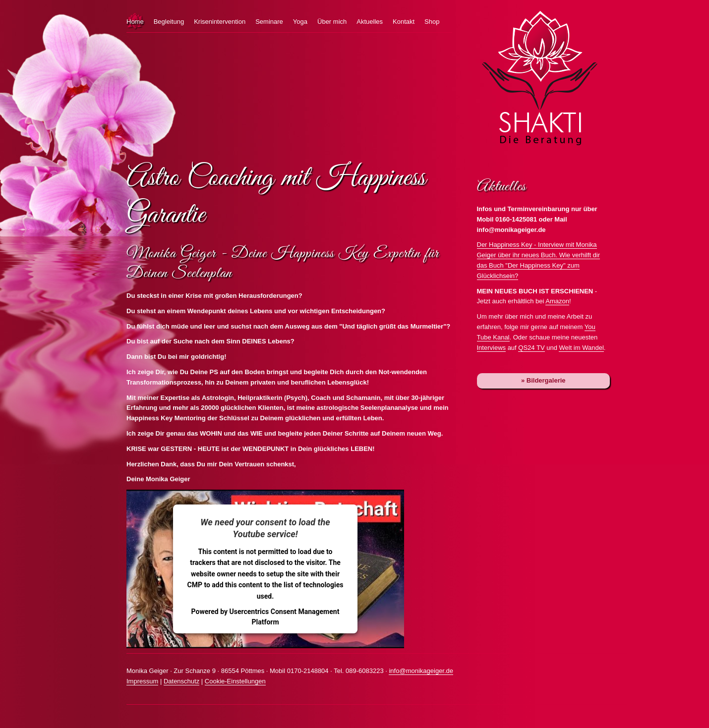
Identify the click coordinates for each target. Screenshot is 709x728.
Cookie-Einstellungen (235, 681)
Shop (432, 22)
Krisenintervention (220, 22)
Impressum (142, 681)
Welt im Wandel (581, 348)
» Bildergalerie (543, 380)
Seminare (269, 22)
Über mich (332, 22)
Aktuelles (370, 22)
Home (135, 22)
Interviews (492, 348)
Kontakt (404, 22)
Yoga (300, 22)
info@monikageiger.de (421, 671)
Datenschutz (181, 681)
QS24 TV (531, 348)
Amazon (557, 301)
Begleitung (169, 22)
